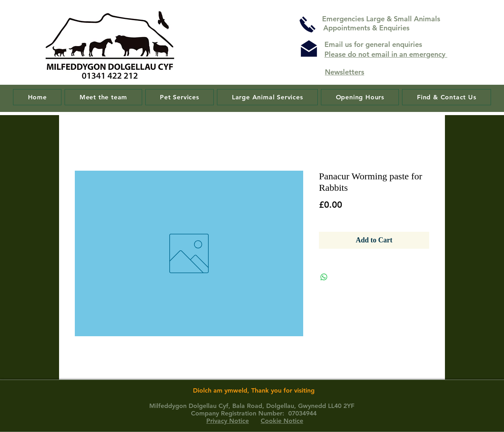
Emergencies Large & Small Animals (382, 19)
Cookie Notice (282, 421)
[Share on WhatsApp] (324, 277)
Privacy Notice (228, 421)
